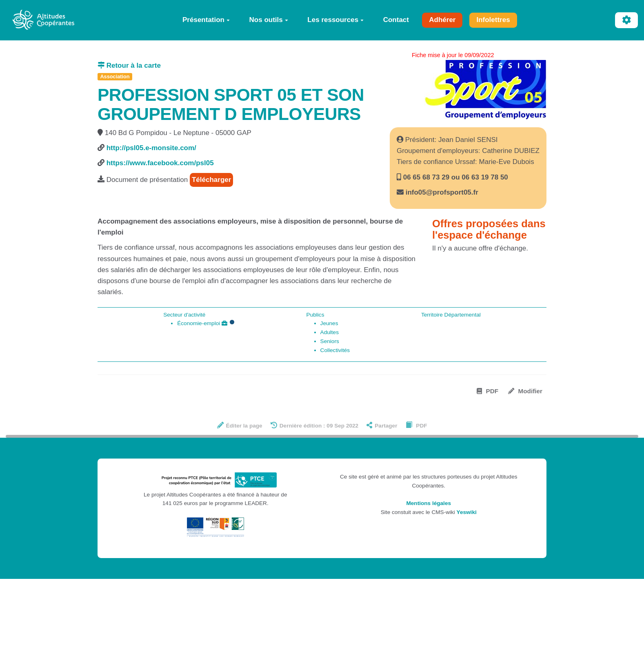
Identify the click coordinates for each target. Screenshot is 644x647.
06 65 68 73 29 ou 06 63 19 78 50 (455, 177)
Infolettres (493, 20)
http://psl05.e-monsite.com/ (151, 148)
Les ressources (335, 20)
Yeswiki (467, 512)
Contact (396, 20)
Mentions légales (429, 503)
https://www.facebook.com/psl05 (160, 163)
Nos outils (269, 20)
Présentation (206, 20)
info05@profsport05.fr (442, 192)
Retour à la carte (129, 65)
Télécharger (211, 180)
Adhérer (442, 20)
